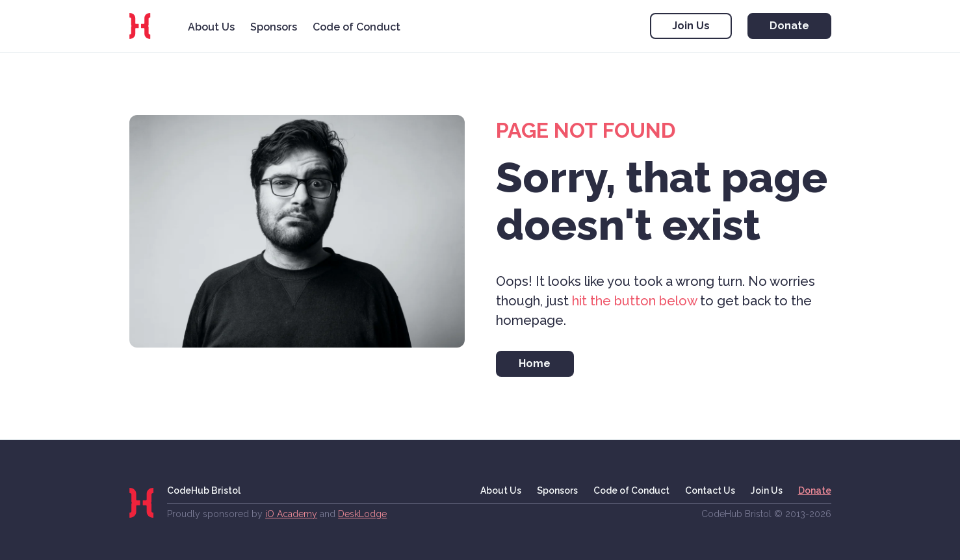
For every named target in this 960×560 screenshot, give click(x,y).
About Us (211, 27)
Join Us (691, 26)
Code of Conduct (357, 27)
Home (535, 363)
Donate (789, 26)
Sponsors (274, 27)
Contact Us (710, 490)
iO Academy (291, 514)
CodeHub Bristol (204, 490)
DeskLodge (362, 514)
